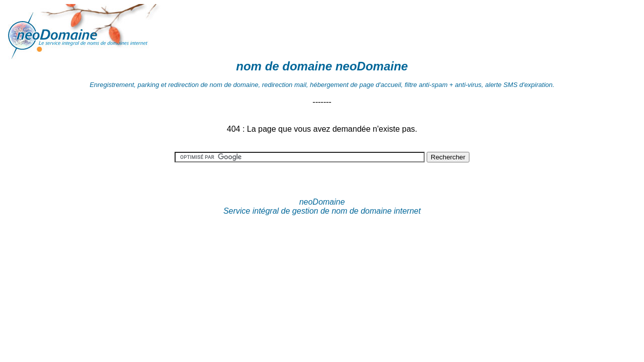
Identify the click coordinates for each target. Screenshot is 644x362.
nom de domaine (284, 66)
